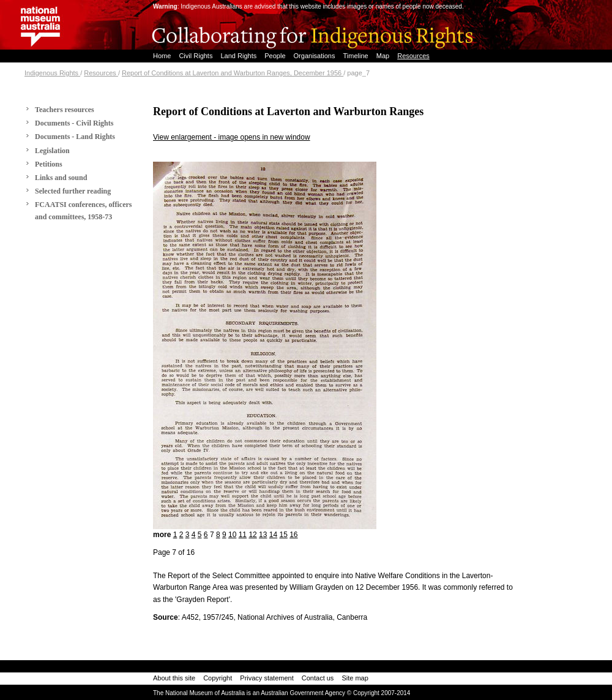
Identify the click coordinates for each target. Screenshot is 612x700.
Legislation (52, 151)
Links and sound (61, 178)
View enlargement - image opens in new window (232, 137)
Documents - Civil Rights (74, 123)
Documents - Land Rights (75, 137)
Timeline (357, 56)
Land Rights (239, 56)
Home (163, 56)
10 (232, 535)
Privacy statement (267, 678)
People (276, 56)
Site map (355, 678)
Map (384, 56)
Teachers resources (65, 110)
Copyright (218, 678)
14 (273, 535)
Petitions (49, 164)
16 (293, 535)
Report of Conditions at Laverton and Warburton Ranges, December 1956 (233, 73)
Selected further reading (73, 191)
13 (263, 535)
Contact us (318, 678)
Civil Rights (196, 56)
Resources (413, 56)
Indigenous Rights (52, 73)
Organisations (315, 56)
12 (252, 535)
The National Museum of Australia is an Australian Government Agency (249, 693)
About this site (174, 678)
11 (243, 535)
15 (283, 535)
